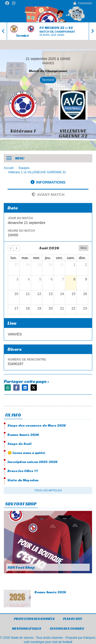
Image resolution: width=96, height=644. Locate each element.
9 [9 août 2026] (86, 279)
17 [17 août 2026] (16, 308)
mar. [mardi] (25, 258)
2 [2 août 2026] (86, 265)
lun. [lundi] (14, 258)
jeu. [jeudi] (48, 258)
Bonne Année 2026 (23, 435)
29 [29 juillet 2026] (39, 265)
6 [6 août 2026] (52, 279)
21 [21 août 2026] (62, 308)
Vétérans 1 (23, 131)
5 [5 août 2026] (40, 279)
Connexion (83, 3)
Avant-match (48, 194)
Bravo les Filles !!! (23, 471)
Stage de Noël (19, 444)
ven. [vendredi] (59, 258)
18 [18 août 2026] (28, 308)
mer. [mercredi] (37, 258)
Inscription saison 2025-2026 (32, 462)
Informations (48, 182)
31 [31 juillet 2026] (62, 265)
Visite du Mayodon (23, 480)
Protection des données (34, 619)
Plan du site (73, 619)
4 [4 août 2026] (29, 279)
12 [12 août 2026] (39, 294)
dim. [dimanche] (82, 258)
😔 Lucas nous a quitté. (27, 453)
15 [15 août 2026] (73, 294)
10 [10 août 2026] (16, 294)
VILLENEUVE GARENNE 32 (73, 133)
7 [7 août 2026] (63, 279)
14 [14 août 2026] (62, 294)
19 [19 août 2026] (39, 308)
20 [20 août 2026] (51, 308)
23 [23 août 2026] (85, 308)
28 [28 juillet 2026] (28, 265)
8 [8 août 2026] (74, 279)
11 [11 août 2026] (28, 294)
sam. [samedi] (71, 258)
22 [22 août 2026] (73, 308)
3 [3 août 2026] (17, 279)
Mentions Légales (27, 629)
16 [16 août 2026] (85, 294)
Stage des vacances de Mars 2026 (37, 425)
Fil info (13, 415)
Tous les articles (48, 490)
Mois (84, 248)
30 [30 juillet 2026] (51, 265)
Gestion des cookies (67, 629)
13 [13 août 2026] (51, 294)
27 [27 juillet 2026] (16, 265)
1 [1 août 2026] (74, 265)
